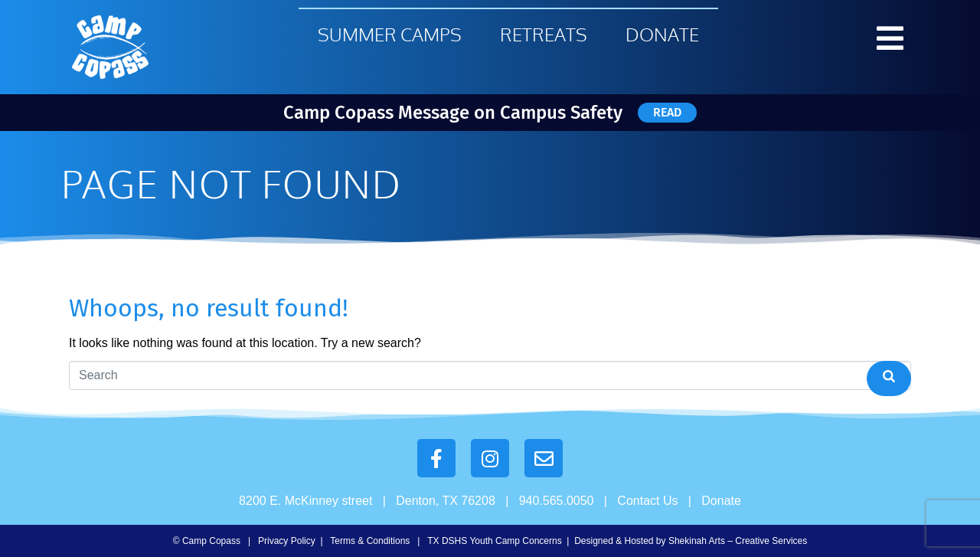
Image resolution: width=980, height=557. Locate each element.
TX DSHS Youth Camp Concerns (494, 541)
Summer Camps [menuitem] (390, 34)
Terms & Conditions (370, 541)
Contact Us (647, 501)
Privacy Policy (287, 541)
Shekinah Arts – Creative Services (738, 541)
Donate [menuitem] (662, 34)
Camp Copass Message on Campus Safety (453, 113)
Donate (721, 501)
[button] (890, 38)
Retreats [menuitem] (544, 34)
